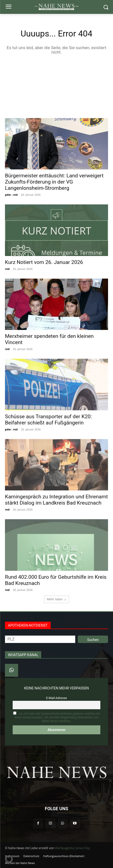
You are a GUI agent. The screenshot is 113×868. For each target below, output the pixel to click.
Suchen (93, 640)
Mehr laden (56, 599)
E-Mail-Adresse (57, 698)
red (7, 269)
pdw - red (11, 195)
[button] (9, 859)
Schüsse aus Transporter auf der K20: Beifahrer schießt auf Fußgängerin (48, 420)
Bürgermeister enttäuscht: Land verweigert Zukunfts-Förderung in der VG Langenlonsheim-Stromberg (54, 182)
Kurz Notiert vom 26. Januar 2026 (44, 262)
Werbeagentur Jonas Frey (72, 848)
